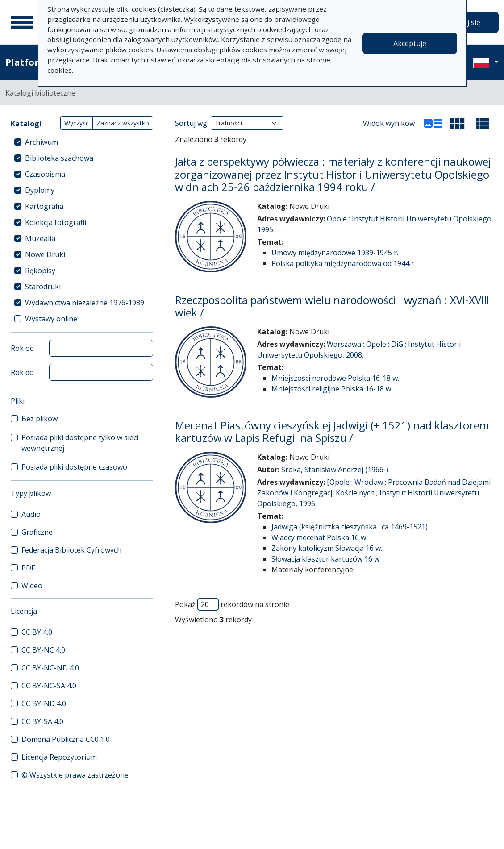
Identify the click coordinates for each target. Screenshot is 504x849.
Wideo (32, 586)
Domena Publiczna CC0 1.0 (66, 739)
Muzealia (40, 238)
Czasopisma (45, 174)
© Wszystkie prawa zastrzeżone (75, 775)
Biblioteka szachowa (59, 158)
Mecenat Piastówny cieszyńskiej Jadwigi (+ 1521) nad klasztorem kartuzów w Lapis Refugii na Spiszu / (332, 432)
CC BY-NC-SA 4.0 (49, 686)
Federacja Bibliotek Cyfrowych (71, 550)
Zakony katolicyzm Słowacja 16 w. (327, 548)
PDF (28, 568)
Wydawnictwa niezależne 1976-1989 (85, 303)
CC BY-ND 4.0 (44, 703)
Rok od (22, 348)
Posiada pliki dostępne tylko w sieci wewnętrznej (80, 443)
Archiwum (42, 142)
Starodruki (43, 287)
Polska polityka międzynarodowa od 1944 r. (344, 263)
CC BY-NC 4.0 (43, 650)
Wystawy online (51, 319)
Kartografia (44, 206)
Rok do (22, 372)
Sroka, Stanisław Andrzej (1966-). (335, 470)
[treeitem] (82, 142)
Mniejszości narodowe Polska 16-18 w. (335, 378)
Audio (31, 514)
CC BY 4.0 (37, 632)
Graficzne (37, 532)
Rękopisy (40, 271)
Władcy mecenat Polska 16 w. (319, 537)
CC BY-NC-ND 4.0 (50, 668)
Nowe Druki (45, 254)
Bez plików (40, 419)
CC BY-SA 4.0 (42, 721)
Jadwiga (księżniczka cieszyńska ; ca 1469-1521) (350, 527)
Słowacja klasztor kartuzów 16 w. (326, 559)
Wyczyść (77, 123)
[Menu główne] (22, 22)
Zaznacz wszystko (123, 123)
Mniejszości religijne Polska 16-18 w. (332, 389)
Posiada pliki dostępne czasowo (74, 467)
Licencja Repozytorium (59, 757)
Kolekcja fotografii (56, 222)
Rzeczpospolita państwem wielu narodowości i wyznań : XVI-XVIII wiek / (332, 306)
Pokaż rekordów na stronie (232, 604)
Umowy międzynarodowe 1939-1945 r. (335, 253)
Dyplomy (40, 190)
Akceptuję (410, 43)
